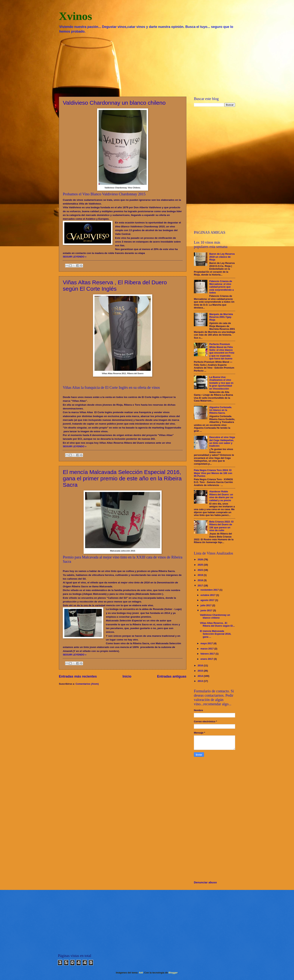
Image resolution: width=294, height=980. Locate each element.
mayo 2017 (207, 643)
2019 (201, 575)
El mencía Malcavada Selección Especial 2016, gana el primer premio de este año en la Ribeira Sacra (122, 478)
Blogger (173, 973)
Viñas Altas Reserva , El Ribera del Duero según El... (217, 624)
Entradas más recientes (78, 676)
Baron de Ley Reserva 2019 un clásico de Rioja (222, 257)
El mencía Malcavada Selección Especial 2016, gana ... (216, 634)
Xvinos (75, 16)
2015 (201, 671)
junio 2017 (207, 610)
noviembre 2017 (210, 590)
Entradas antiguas (172, 676)
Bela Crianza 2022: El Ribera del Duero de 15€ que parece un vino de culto (221, 526)
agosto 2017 (208, 600)
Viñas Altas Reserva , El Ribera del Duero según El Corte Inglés (115, 285)
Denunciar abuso (205, 882)
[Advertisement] (147, 65)
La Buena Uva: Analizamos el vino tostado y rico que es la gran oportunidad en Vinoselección (221, 383)
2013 (201, 681)
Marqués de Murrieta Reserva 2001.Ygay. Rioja (221, 317)
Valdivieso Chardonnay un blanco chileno (114, 103)
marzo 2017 (207, 649)
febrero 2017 (208, 654)
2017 (201, 586)
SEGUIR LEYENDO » (75, 257)
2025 (201, 565)
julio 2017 (206, 605)
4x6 (141, 973)
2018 (201, 580)
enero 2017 (207, 659)
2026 (201, 559)
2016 (201, 665)
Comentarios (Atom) (87, 684)
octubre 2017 (208, 595)
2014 (201, 676)
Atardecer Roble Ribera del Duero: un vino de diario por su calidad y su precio (221, 496)
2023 (201, 570)
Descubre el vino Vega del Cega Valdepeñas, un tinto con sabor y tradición (222, 441)
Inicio (127, 676)
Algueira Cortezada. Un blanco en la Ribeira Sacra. (221, 410)
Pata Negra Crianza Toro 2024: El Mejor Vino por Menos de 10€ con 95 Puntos (213, 473)
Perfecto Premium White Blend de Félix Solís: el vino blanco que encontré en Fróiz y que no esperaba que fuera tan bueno (222, 351)
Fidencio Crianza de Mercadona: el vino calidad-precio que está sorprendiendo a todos (221, 287)
